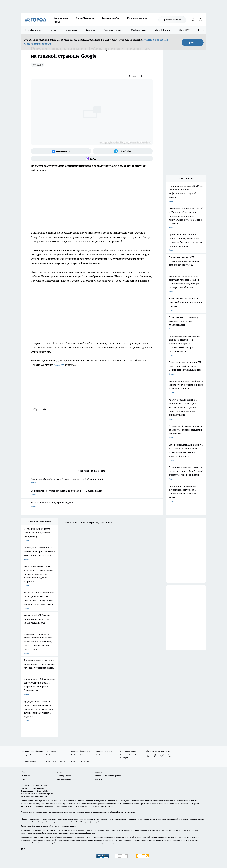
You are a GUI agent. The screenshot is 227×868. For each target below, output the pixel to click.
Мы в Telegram (163, 30)
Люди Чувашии (85, 18)
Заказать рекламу (113, 30)
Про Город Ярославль (30, 755)
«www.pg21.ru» (41, 785)
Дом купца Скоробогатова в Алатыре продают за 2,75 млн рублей (92, 481)
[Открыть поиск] (193, 20)
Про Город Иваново (128, 751)
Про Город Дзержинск (30, 761)
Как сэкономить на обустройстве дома (92, 505)
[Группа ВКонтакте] (61, 151)
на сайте (59, 365)
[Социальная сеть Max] (92, 158)
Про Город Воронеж (104, 751)
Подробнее (97, 822)
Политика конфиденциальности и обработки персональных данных (48, 826)
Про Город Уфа (102, 755)
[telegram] (45, 409)
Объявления (26, 776)
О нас (60, 772)
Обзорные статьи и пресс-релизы (108, 776)
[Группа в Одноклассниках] (155, 756)
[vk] (35, 409)
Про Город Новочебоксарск (32, 751)
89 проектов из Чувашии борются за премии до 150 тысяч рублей (92, 493)
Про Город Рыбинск (78, 755)
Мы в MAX (184, 30)
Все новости (61, 18)
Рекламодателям (137, 18)
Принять (193, 42)
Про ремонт (71, 30)
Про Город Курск (52, 755)
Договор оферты (64, 776)
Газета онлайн (110, 18)
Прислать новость (172, 20)
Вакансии (90, 30)
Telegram (24, 772)
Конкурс (38, 65)
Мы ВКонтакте (139, 30)
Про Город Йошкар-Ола (80, 751)
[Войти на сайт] (201, 20)
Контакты (98, 772)
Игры (57, 22)
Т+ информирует (34, 30)
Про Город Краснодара (80, 761)
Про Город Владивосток (55, 761)
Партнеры (98, 779)
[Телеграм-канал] (123, 151)
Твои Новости (51, 751)
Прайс (23, 779)
